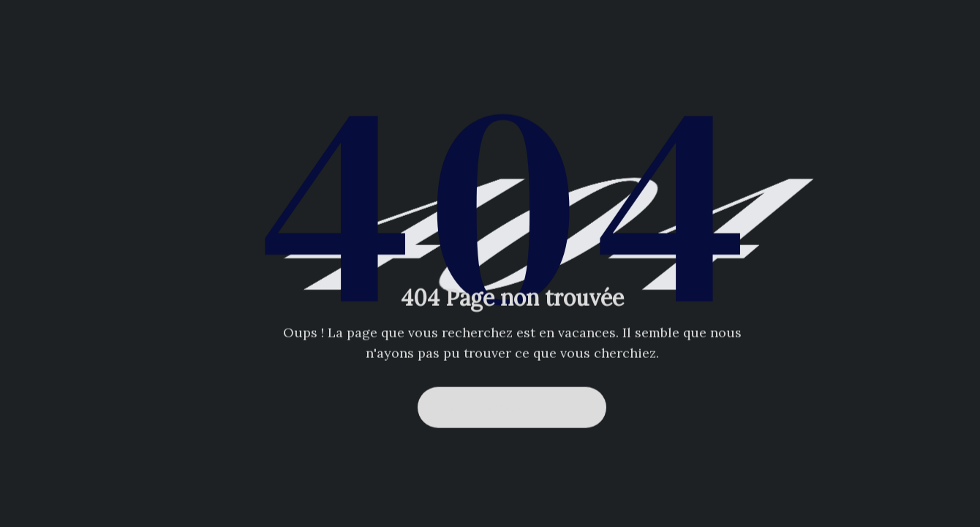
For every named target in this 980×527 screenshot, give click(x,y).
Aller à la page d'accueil (512, 407)
